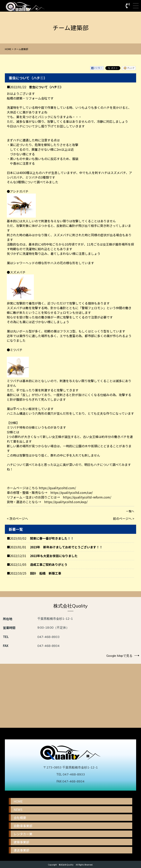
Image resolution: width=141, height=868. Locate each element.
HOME (8, 49)
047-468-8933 (48, 637)
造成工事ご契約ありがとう (49, 564)
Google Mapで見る (123, 656)
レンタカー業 (23, 834)
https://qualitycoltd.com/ (57, 488)
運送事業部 (21, 850)
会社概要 (20, 818)
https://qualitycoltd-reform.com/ (87, 497)
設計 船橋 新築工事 (46, 573)
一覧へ (130, 511)
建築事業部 (21, 842)
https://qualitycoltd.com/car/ (72, 492)
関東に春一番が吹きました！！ (52, 538)
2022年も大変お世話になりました (54, 556)
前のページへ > (124, 518)
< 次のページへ (17, 518)
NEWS (18, 809)
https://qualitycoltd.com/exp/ (66, 502)
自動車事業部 (23, 826)
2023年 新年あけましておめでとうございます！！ (66, 547)
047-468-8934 (48, 646)
